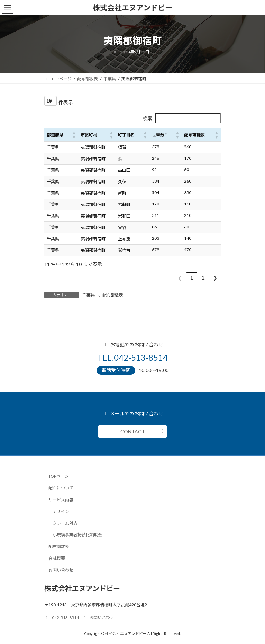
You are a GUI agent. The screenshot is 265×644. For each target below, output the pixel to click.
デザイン (61, 511)
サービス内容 (61, 500)
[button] (74, 135)
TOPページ (59, 476)
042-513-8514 (62, 617)
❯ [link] (215, 278)
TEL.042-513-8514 (132, 357)
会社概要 (57, 558)
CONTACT (133, 431)
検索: (148, 118)
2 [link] (203, 278)
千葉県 (89, 295)
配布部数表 (113, 295)
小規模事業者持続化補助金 (77, 535)
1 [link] (192, 278)
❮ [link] (180, 278)
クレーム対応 (65, 523)
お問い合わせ (61, 570)
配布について (61, 488)
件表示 (66, 102)
